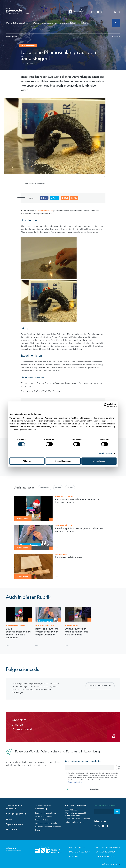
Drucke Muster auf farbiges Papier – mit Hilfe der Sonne (76, 632)
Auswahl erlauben (63, 461)
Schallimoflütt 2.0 (64, 525)
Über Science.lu (87, 845)
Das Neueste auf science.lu (14, 805)
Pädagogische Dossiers (74, 820)
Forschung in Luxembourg (46, 811)
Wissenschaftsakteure (44, 814)
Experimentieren (49, 23)
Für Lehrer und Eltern (68, 23)
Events (38, 828)
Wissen (36, 23)
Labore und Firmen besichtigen (77, 816)
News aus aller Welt (16, 812)
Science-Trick (61, 554)
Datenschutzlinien (109, 849)
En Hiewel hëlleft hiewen (69, 557)
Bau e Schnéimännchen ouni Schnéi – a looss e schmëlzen (77, 501)
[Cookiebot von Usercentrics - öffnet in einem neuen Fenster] (106, 405)
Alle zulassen (99, 461)
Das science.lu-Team (88, 849)
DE (115, 12)
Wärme (70, 488)
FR (119, 12)
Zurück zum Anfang (110, 860)
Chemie (58, 488)
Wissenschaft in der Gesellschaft (48, 824)
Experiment (45, 488)
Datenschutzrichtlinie (75, 780)
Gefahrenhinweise (45, 211)
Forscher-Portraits (42, 818)
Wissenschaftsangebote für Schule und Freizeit (76, 812)
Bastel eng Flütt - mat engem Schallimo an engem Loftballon (79, 530)
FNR (32, 64)
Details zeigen (106, 453)
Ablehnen (27, 461)
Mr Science (85, 23)
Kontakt (84, 853)
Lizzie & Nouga (71, 808)
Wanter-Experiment (64, 496)
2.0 (44, 625)
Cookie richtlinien (109, 853)
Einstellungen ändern (100, 686)
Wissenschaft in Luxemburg (18, 23)
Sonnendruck (72, 625)
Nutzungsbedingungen (111, 845)
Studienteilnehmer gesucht (46, 821)
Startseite (116, 37)
